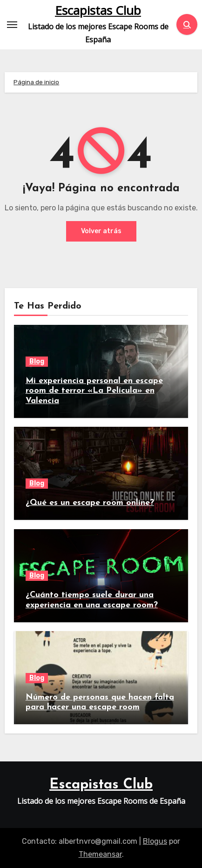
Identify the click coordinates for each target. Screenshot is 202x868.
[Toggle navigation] (12, 25)
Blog (37, 361)
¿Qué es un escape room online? (90, 503)
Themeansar (100, 854)
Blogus (155, 841)
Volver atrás (101, 231)
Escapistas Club (98, 10)
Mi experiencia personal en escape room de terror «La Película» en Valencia (94, 391)
